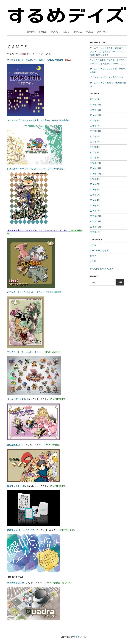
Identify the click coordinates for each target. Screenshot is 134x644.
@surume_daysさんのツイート (104, 269)
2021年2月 (95, 99)
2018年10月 (95, 115)
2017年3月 (95, 152)
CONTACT (102, 32)
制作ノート (95, 256)
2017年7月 (95, 136)
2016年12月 (95, 163)
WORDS (90, 32)
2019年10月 (95, 110)
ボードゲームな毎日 (99, 251)
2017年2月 (95, 158)
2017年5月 (95, 142)
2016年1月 (95, 211)
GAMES (43, 32)
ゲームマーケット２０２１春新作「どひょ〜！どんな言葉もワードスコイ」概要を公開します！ (108, 51)
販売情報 (31, 32)
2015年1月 (95, 232)
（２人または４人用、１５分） (35, 292)
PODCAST (55, 32)
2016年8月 (95, 179)
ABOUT (67, 32)
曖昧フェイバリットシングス (21, 530)
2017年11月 (95, 131)
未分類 (93, 261)
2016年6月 (95, 190)
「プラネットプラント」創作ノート (107, 77)
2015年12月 (95, 216)
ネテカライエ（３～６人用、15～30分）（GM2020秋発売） (36, 60)
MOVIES (78, 32)
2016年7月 (95, 184)
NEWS (93, 245)
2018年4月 (95, 121)
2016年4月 (95, 200)
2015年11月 (95, 221)
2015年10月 (95, 227)
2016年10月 (95, 174)
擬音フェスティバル (16, 486)
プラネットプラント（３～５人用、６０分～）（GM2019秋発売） (38, 120)
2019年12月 (95, 105)
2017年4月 (95, 147)
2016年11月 (95, 168)
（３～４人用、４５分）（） (34, 352)
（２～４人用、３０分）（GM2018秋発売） (36, 169)
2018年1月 (95, 126)
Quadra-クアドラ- (16, 583)
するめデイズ (80, 637)
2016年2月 (95, 206)
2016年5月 (95, 195)
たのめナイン (13, 445)
